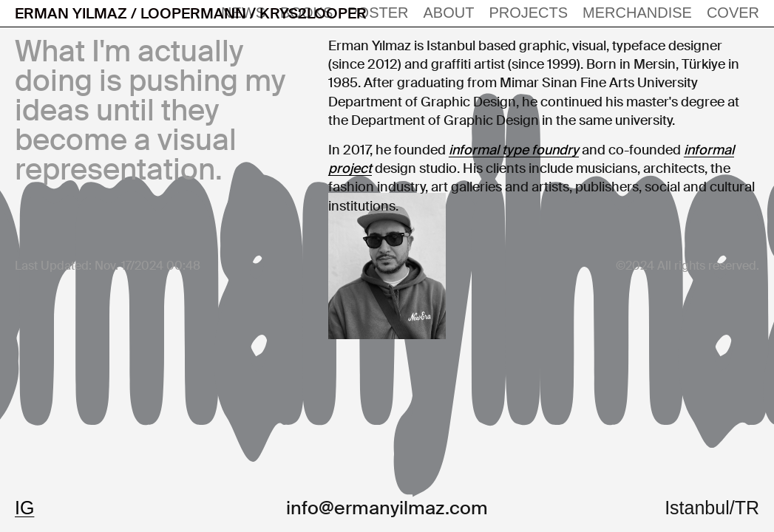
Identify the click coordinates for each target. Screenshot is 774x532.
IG (24, 508)
